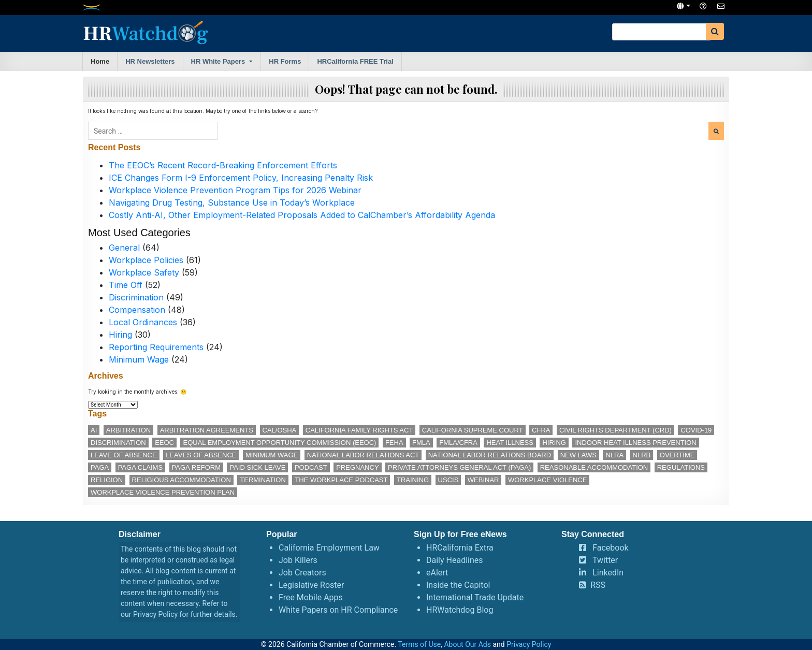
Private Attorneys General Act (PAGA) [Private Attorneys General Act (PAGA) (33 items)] (459, 467)
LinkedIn (608, 573)
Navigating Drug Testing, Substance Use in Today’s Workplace (232, 203)
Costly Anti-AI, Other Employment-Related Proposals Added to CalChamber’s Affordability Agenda (302, 215)
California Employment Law (329, 548)
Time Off (126, 285)
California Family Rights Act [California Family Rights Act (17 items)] (359, 430)
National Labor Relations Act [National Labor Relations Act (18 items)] (363, 455)
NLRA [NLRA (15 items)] (614, 455)
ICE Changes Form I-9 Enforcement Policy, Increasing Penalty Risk (241, 178)
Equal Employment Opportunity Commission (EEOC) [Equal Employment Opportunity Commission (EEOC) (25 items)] (279, 443)
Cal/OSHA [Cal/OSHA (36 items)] (280, 430)
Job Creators (302, 573)
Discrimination (136, 297)
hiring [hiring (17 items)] (554, 443)
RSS (598, 585)
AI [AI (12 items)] (94, 430)
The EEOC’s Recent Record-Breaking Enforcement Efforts (223, 165)
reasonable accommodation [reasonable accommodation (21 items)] (594, 467)
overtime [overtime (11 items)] (677, 455)
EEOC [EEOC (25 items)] (164, 443)
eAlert (437, 573)
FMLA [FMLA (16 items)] (421, 443)
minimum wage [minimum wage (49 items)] (272, 455)
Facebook (610, 548)
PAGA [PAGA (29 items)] (100, 467)
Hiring (120, 335)
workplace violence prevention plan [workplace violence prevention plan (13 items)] (163, 492)
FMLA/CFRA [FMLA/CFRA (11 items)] (458, 443)
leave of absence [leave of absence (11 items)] (124, 455)
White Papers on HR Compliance (338, 610)
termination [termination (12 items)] (263, 480)
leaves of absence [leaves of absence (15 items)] (201, 455)
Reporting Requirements (156, 347)
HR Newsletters (150, 61)
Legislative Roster (311, 585)
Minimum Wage (139, 359)
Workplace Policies (146, 260)
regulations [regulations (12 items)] (681, 467)
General (124, 248)
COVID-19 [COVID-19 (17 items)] (696, 430)
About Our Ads (467, 644)
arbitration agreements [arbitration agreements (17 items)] (207, 430)
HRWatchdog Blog (460, 610)
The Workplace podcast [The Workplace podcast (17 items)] (341, 480)
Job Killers (298, 560)
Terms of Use (419, 644)
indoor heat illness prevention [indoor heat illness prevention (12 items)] (635, 443)
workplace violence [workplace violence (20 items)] (547, 480)
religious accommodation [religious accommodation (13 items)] (182, 480)
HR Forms (285, 61)
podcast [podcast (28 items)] (311, 467)
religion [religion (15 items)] (107, 480)
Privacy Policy (155, 614)
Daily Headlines (455, 560)
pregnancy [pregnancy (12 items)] (357, 467)
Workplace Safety (144, 272)
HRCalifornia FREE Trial (355, 61)
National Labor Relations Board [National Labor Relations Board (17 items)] (490, 455)
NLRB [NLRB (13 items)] (642, 455)
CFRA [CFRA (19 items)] (541, 430)
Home (100, 61)
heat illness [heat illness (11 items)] (510, 443)
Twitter (605, 560)
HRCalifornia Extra (460, 548)
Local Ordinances (143, 322)
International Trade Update (475, 597)
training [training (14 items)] (413, 480)
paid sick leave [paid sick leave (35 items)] (257, 467)
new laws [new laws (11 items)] (578, 455)
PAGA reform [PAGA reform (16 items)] (196, 467)
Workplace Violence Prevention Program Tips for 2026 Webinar (235, 190)
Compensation (137, 310)
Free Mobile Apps (311, 597)
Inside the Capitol (458, 585)
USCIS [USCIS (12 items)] (448, 480)
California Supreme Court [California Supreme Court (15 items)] (473, 430)
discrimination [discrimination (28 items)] (118, 443)
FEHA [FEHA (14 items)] (394, 443)
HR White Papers (218, 61)
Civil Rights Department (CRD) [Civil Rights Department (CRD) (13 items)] (615, 430)
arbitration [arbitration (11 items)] (128, 430)
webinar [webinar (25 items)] (483, 480)
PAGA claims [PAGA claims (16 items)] (140, 467)
